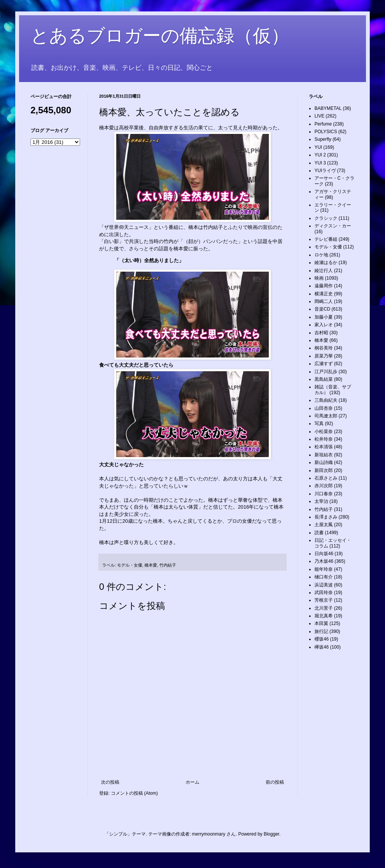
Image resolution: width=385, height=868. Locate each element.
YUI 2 (320, 155)
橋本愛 (151, 565)
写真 (319, 424)
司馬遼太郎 (326, 416)
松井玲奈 (324, 439)
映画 (319, 278)
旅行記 (321, 631)
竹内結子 (168, 565)
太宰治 (321, 501)
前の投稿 (275, 782)
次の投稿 (110, 782)
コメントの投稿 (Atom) (134, 793)
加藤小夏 (324, 317)
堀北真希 (324, 616)
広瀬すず (324, 364)
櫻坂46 (322, 639)
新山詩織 (324, 462)
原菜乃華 (324, 356)
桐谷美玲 (324, 348)
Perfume (323, 124)
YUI (318, 147)
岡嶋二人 (324, 301)
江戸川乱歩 (326, 372)
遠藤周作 (324, 286)
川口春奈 (324, 494)
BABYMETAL (328, 108)
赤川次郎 (324, 486)
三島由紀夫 (326, 400)
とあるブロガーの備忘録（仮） (160, 36)
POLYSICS (326, 132)
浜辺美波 (324, 585)
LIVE (319, 116)
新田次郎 (324, 470)
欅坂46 (322, 647)
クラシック (326, 218)
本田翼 (321, 623)
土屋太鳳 (324, 525)
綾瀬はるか (326, 262)
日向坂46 (324, 554)
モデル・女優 (130, 565)
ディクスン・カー (333, 226)
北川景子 (324, 608)
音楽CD (322, 309)
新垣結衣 (324, 455)
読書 (319, 533)
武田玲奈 (324, 593)
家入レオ (324, 325)
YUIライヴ (325, 171)
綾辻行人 (324, 271)
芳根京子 (324, 600)
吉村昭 (321, 333)
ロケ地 (321, 255)
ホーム (192, 782)
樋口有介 (324, 577)
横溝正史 (324, 294)
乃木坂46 (324, 561)
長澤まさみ (326, 517)
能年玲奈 (324, 569)
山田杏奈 (324, 408)
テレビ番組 (326, 239)
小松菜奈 (324, 432)
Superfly (323, 139)
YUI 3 (320, 163)
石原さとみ (326, 478)
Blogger (272, 834)
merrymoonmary (209, 834)
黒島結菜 (324, 379)
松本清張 (324, 447)
